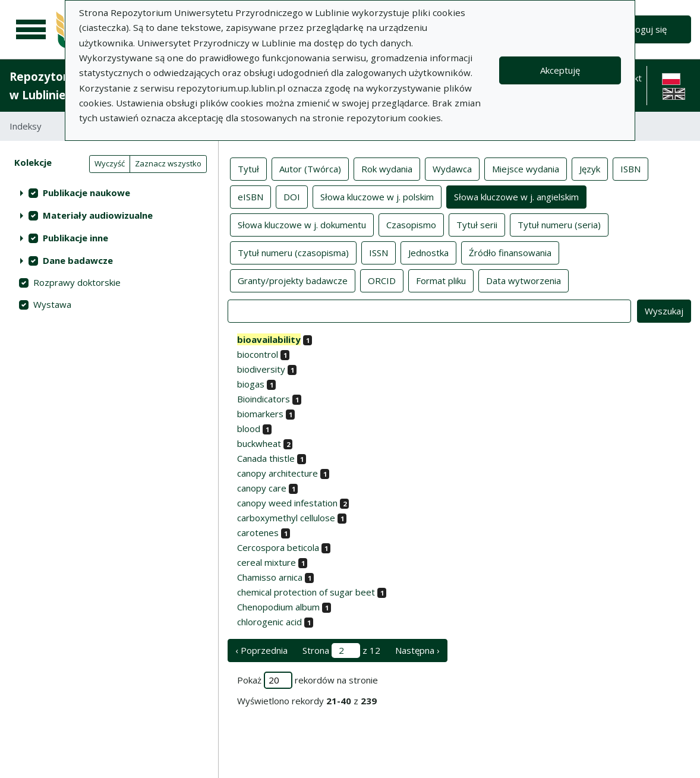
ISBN (630, 168)
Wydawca (452, 168)
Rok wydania (387, 168)
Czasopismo (411, 224)
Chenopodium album (278, 607)
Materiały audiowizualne (98, 215)
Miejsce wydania (526, 168)
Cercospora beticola (278, 547)
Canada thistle (266, 458)
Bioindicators (264, 399)
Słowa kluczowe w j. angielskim (516, 196)
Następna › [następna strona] (417, 650)
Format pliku (441, 280)
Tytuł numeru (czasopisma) (293, 252)
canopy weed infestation (287, 503)
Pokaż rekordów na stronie (308, 680)
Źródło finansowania (510, 252)
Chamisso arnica (270, 577)
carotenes (258, 533)
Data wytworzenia (524, 280)
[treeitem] (109, 193)
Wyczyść (110, 163)
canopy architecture (278, 473)
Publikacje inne (75, 238)
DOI (292, 196)
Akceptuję (560, 70)
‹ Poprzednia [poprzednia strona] (261, 650)
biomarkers (260, 414)
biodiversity (261, 369)
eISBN (250, 196)
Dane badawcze (78, 260)
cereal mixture (267, 562)
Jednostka (428, 252)
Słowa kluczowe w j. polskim (377, 196)
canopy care (262, 488)
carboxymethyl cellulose (286, 518)
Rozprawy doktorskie (77, 282)
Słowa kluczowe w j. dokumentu (302, 224)
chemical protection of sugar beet (306, 592)
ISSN (379, 252)
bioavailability (269, 339)
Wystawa (52, 304)
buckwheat (259, 443)
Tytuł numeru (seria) (559, 224)
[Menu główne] (31, 30)
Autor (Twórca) (310, 168)
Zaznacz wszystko (168, 163)
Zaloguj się (645, 29)
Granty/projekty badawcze (293, 280)
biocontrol (258, 354)
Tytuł (248, 168)
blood (249, 429)
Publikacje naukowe (86, 193)
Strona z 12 (341, 651)
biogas (251, 384)
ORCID (382, 280)
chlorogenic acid (269, 622)
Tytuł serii (477, 224)
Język (590, 168)
